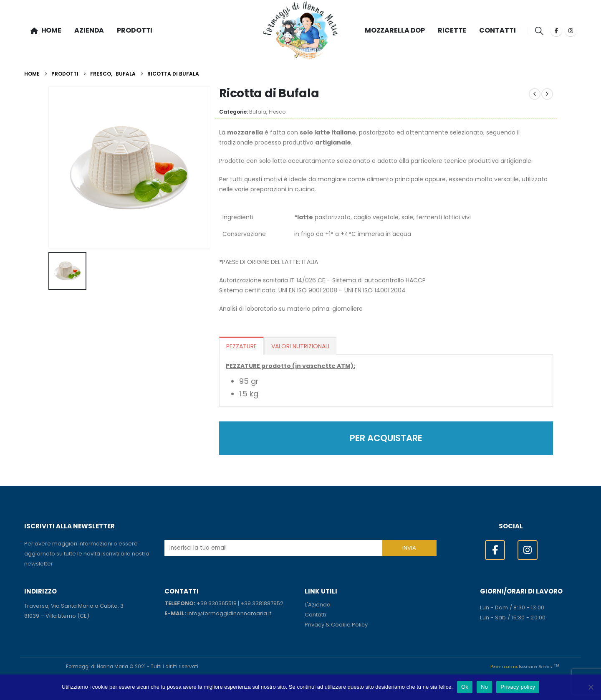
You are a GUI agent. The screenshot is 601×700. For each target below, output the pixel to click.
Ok (465, 687)
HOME (46, 30)
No (484, 687)
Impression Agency (539, 667)
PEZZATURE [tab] (241, 346)
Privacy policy (518, 687)
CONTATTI (497, 30)
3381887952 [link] (268, 603)
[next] (547, 94)
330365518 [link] (222, 603)
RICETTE (452, 30)
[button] (539, 31)
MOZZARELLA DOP (395, 30)
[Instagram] (571, 30)
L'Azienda (318, 605)
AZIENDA (89, 30)
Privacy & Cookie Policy (336, 625)
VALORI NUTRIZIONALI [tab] (300, 346)
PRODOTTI (135, 30)
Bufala (258, 112)
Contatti (315, 615)
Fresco (277, 112)
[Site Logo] (300, 31)
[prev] (535, 94)
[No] (591, 687)
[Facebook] (556, 30)
